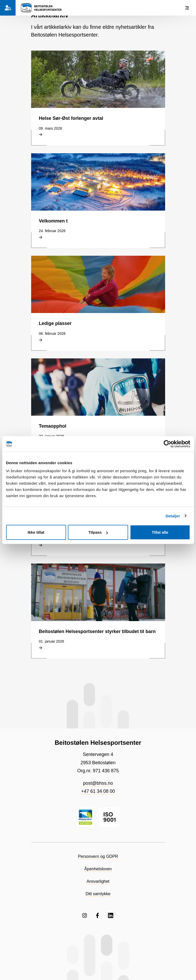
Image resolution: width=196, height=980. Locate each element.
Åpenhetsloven (98, 869)
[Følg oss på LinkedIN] (111, 915)
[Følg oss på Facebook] (98, 915)
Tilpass (98, 532)
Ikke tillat (36, 532)
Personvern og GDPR (98, 856)
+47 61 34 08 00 (98, 791)
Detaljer (173, 516)
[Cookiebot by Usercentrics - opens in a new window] (167, 444)
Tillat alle (160, 532)
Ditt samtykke (98, 894)
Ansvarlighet (98, 881)
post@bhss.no (98, 783)
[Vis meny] (187, 8)
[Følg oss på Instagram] (85, 915)
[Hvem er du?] (8, 8)
